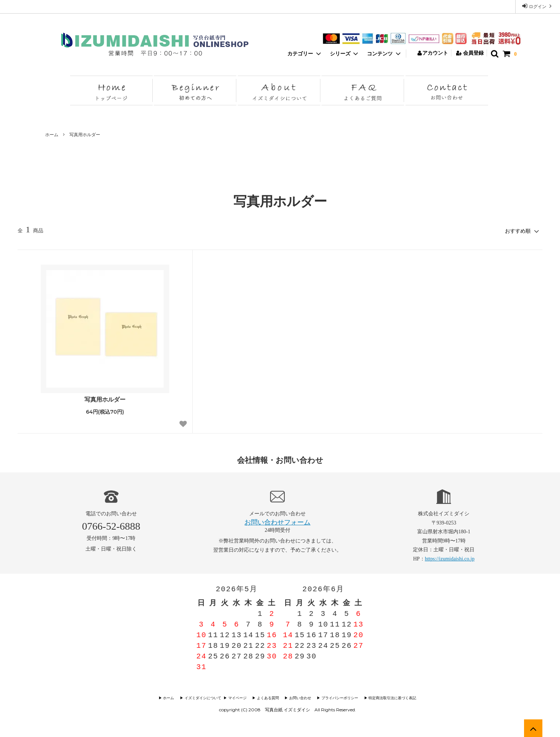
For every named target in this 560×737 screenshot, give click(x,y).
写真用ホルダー (85, 135)
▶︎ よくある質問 (268, 697)
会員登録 (470, 53)
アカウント (432, 53)
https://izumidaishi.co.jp (450, 558)
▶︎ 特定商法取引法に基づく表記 (388, 697)
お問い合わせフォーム (277, 522)
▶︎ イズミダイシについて (203, 697)
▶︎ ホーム (172, 697)
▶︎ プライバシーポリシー (337, 697)
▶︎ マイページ (238, 697)
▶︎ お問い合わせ (299, 697)
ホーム (52, 135)
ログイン (538, 6)
